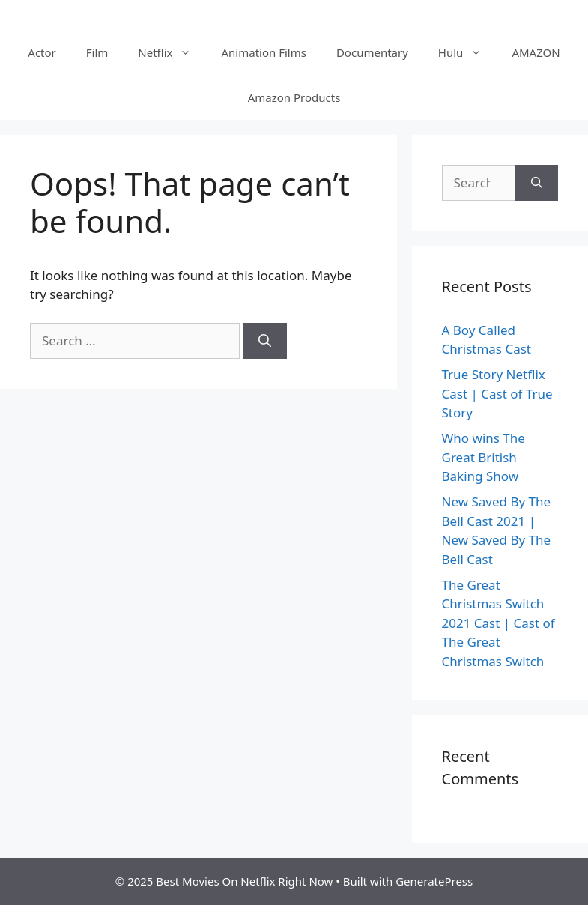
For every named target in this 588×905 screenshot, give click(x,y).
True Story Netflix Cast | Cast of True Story (497, 393)
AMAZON (536, 52)
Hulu (468, 52)
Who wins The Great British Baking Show (484, 457)
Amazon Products (294, 97)
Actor (42, 52)
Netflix (172, 52)
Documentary (372, 52)
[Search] (265, 341)
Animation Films (263, 52)
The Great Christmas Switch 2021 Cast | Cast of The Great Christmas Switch (498, 623)
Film (97, 52)
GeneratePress (434, 881)
